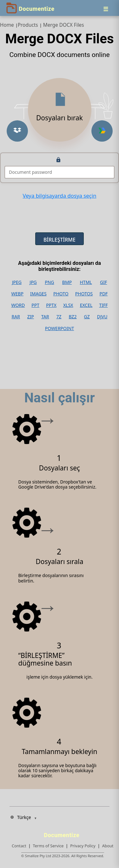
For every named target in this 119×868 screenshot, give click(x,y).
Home (7, 25)
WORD (18, 305)
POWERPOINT (60, 328)
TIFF (103, 305)
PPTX (51, 305)
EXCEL (86, 305)
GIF (103, 282)
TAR (45, 317)
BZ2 (73, 317)
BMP (67, 282)
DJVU (102, 317)
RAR (16, 317)
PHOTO (61, 294)
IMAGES (38, 294)
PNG (49, 282)
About (108, 846)
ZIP (31, 317)
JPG (33, 282)
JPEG (17, 282)
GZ (87, 317)
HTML (86, 282)
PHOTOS (84, 294)
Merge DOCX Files (64, 25)
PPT (35, 305)
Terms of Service (48, 846)
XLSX (68, 305)
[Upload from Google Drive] (102, 131)
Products (28, 25)
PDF (103, 294)
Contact (19, 846)
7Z (59, 317)
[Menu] (106, 9)
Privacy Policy (83, 846)
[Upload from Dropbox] (17, 131)
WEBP (17, 294)
